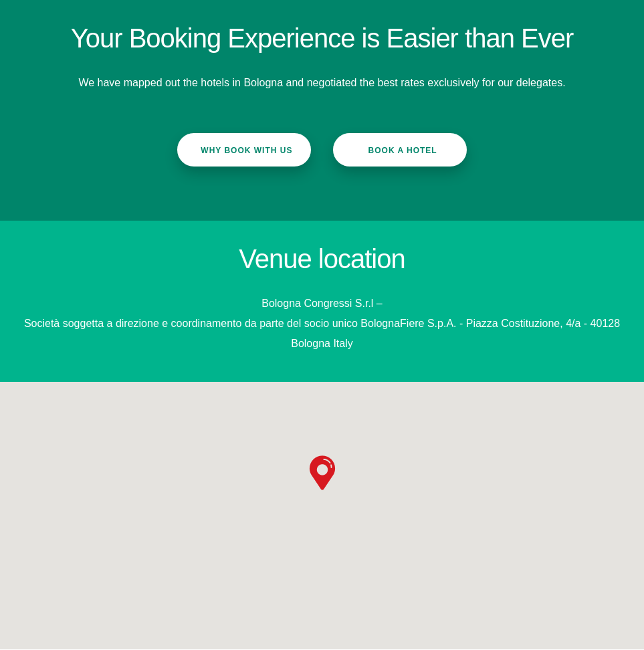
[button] (322, 473)
